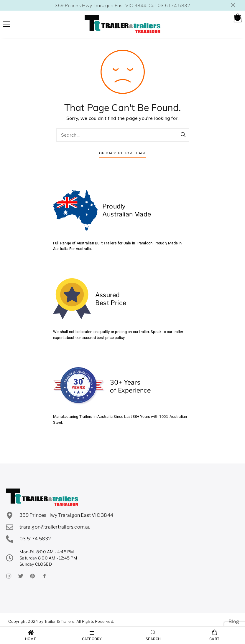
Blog (234, 621)
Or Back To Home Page (123, 153)
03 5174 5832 (174, 5)
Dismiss (234, 5)
